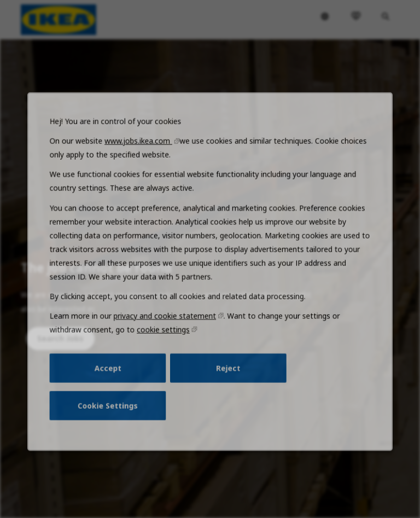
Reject (227, 380)
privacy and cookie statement (167, 330)
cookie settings (165, 343)
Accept (112, 380)
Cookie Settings (112, 416)
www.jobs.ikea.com (142, 163)
